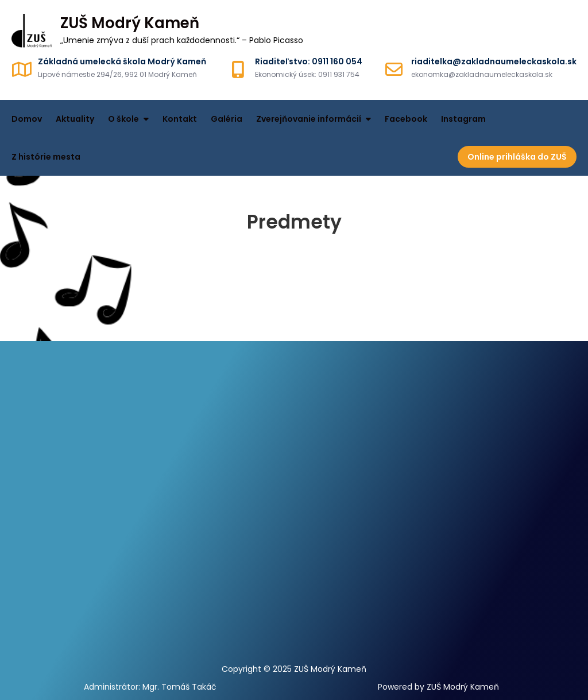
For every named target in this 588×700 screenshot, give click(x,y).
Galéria (227, 119)
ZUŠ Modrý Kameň (130, 23)
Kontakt (180, 119)
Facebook (406, 119)
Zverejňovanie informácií (309, 119)
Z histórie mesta (46, 157)
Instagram (463, 119)
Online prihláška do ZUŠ (517, 157)
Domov (27, 119)
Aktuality (75, 119)
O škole (123, 119)
